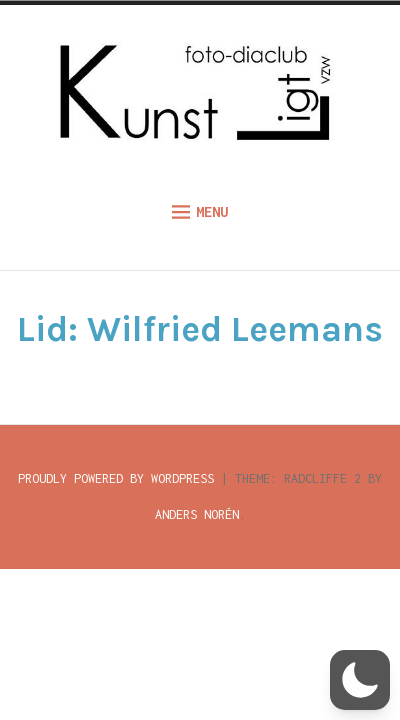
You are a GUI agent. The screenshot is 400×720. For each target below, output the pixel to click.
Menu (200, 212)
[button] (360, 680)
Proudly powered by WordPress (116, 478)
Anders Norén (197, 514)
